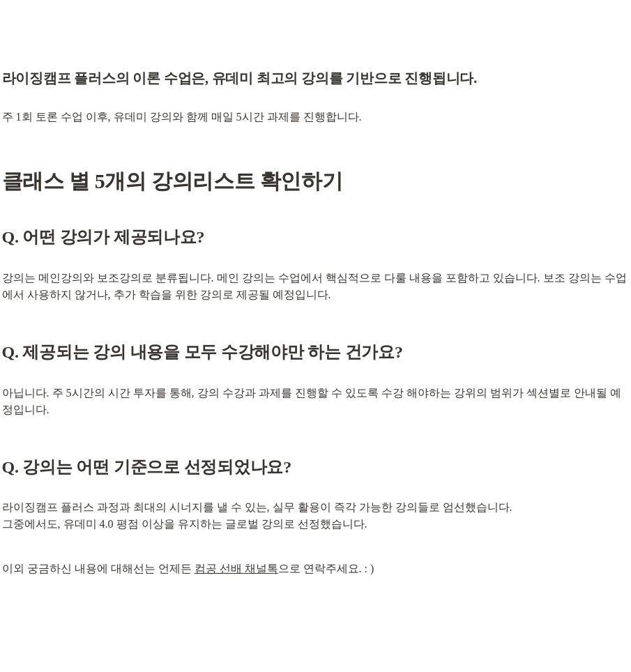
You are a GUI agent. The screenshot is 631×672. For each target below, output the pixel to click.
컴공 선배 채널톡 (236, 568)
